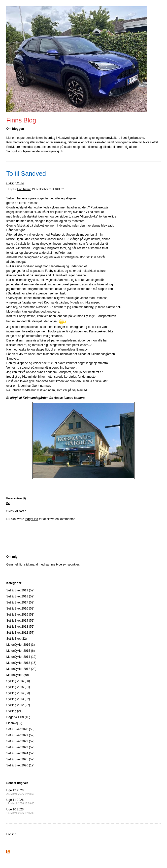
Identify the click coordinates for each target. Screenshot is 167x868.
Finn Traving (24, 189)
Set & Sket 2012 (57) (20, 633)
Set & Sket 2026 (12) (20, 765)
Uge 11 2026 (20, 801)
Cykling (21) (14, 711)
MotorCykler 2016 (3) (21, 645)
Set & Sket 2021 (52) (20, 735)
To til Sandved (26, 173)
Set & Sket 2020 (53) (20, 729)
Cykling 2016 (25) (18, 681)
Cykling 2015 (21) (18, 687)
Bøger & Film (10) (18, 717)
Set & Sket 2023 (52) (20, 747)
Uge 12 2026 (20, 792)
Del (8, 503)
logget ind (31, 519)
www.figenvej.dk (52, 151)
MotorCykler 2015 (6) (21, 651)
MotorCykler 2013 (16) (21, 663)
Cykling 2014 (15, 183)
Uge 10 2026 (20, 811)
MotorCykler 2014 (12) (21, 657)
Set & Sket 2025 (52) (20, 759)
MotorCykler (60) (18, 675)
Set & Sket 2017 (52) (20, 602)
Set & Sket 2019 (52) (20, 590)
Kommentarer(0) (16, 498)
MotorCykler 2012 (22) (21, 669)
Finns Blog (21, 120)
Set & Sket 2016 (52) (20, 609)
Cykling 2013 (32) (18, 699)
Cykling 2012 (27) (18, 705)
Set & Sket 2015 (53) (20, 615)
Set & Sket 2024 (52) (20, 753)
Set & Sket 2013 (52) (20, 627)
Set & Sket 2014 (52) (20, 621)
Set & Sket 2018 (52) (20, 596)
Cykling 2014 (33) (18, 693)
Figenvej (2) (14, 723)
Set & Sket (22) (16, 639)
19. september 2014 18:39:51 (48, 189)
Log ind (11, 834)
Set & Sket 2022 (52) (20, 741)
